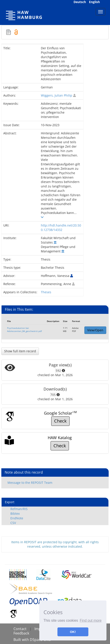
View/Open (95, 330)
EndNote (17, 518)
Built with (22, 640)
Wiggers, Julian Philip (57, 95)
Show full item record (20, 351)
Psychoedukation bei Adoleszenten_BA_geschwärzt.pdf (24, 330)
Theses (46, 292)
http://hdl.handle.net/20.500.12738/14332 (61, 228)
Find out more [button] (91, 620)
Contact (20, 629)
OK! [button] (73, 632)
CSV (13, 523)
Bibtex (15, 513)
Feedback (21, 633)
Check (60, 421)
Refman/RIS (19, 509)
